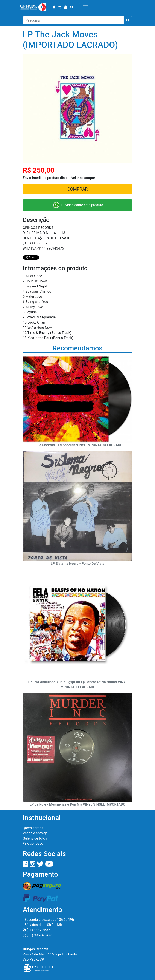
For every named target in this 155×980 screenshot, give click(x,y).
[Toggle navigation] (85, 7)
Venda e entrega (35, 833)
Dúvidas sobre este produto (78, 205)
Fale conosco (33, 843)
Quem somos (33, 828)
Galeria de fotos (35, 838)
